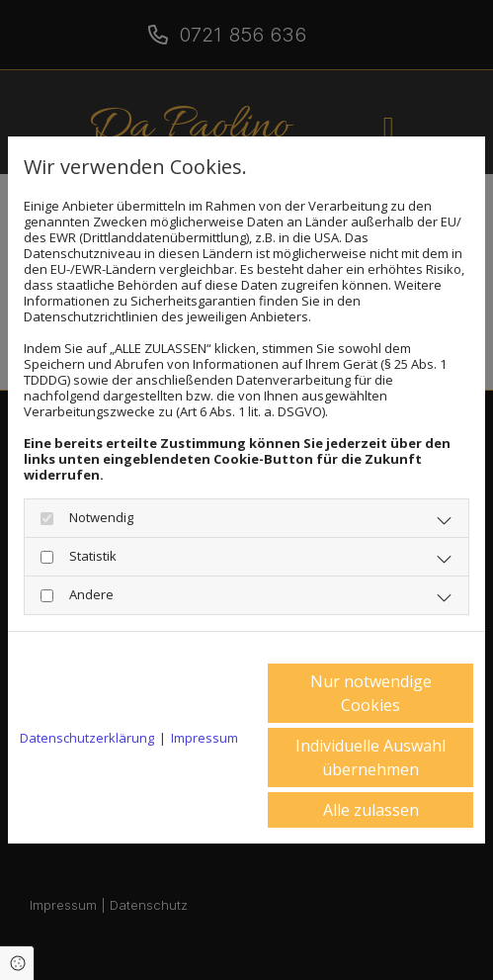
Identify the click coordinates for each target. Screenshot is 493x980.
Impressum (205, 738)
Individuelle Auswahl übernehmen (370, 757)
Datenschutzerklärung (87, 738)
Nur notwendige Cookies (371, 693)
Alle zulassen (371, 810)
